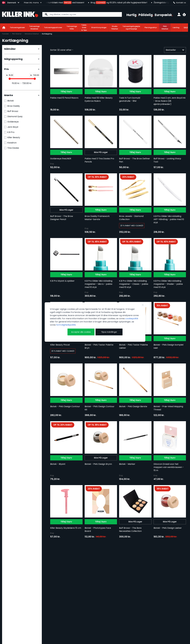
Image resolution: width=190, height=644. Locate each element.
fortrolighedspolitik (66, 325)
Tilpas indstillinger (109, 332)
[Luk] (143, 305)
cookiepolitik (132, 319)
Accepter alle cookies (81, 332)
